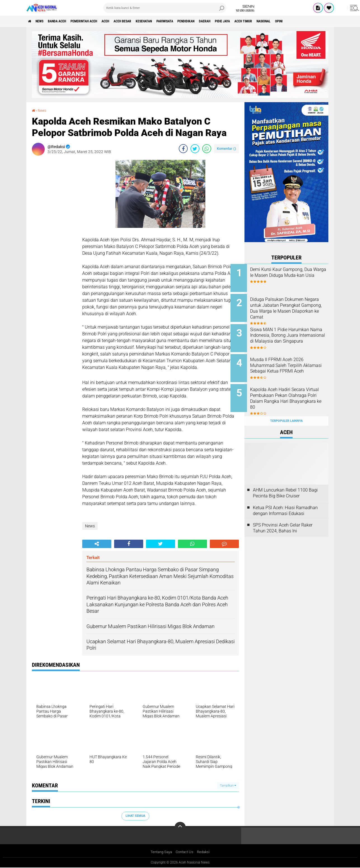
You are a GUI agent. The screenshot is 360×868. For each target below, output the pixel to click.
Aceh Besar (147, 21)
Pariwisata (200, 21)
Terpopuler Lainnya (286, 410)
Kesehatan (173, 21)
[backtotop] (180, 827)
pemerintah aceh (99, 21)
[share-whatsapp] (207, 148)
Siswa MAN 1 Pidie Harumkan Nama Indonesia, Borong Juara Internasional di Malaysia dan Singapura (294, 335)
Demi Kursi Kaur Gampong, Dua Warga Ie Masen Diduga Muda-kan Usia (292, 275)
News (44, 21)
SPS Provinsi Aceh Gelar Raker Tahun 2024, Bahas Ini (283, 517)
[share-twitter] (195, 148)
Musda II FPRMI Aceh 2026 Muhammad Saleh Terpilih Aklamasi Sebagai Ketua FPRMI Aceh (291, 363)
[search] (165, 8)
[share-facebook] (183, 148)
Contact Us (185, 852)
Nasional (323, 21)
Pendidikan (226, 21)
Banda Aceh (66, 21)
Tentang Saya (160, 852)
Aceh (126, 21)
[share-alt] (97, 544)
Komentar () (226, 148)
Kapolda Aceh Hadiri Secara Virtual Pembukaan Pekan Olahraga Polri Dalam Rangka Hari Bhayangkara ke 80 (293, 391)
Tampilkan (228, 785)
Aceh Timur (297, 21)
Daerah (250, 21)
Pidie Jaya (272, 21)
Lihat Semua (135, 816)
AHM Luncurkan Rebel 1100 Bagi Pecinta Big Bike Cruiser (285, 482)
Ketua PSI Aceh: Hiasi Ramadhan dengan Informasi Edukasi (285, 500)
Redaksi (205, 852)
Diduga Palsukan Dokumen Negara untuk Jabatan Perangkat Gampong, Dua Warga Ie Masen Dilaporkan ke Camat (294, 309)
